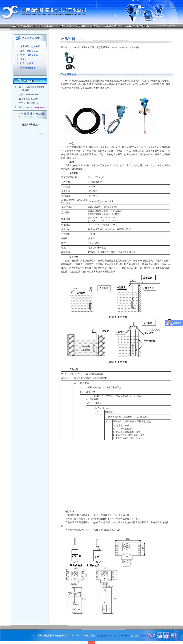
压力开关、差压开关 (30, 47)
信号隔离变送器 (28, 68)
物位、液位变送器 (29, 55)
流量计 (24, 59)
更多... (42, 134)
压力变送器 (102, 636)
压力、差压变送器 (29, 51)
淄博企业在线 (147, 636)
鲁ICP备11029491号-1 (119, 636)
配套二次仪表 (27, 63)
